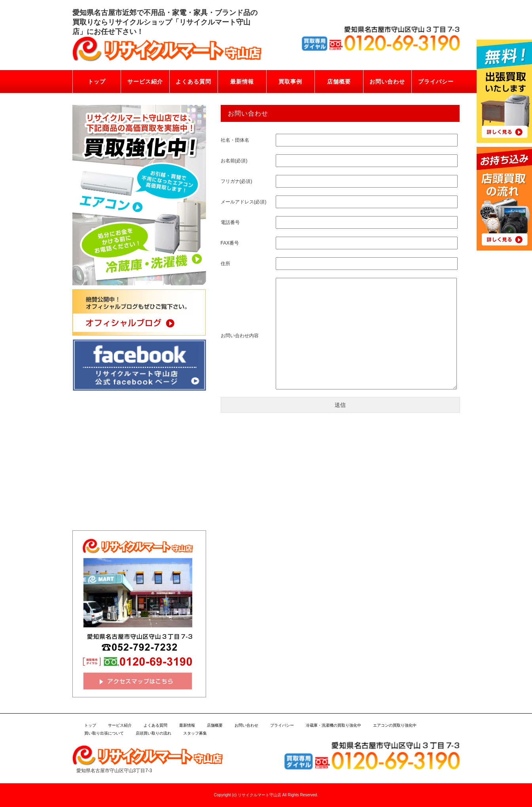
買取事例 (290, 82)
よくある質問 (193, 82)
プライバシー (436, 82)
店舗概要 (339, 82)
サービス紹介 (145, 82)
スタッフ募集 (195, 733)
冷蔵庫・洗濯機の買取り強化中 (333, 725)
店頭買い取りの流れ (153, 733)
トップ (97, 82)
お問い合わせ (387, 82)
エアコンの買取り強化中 (395, 725)
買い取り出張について (104, 733)
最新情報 (242, 82)
